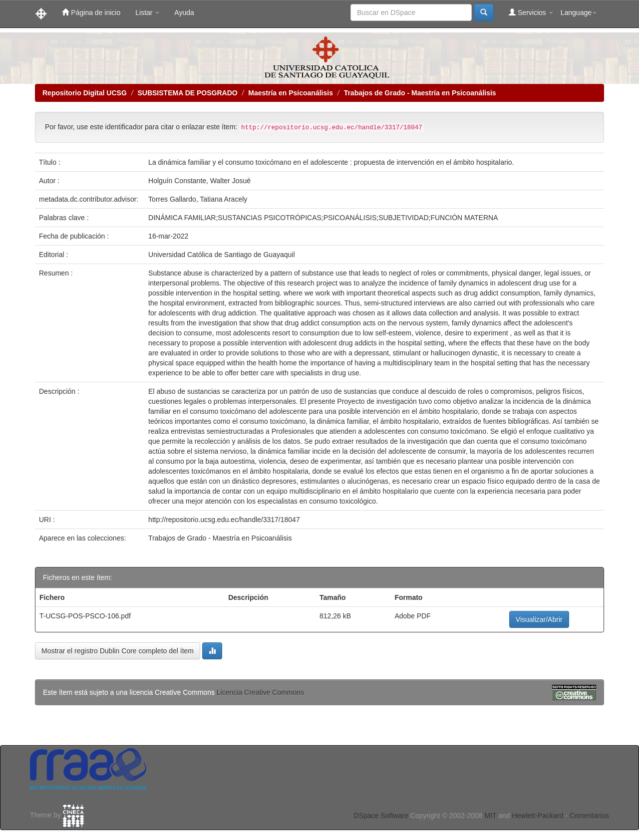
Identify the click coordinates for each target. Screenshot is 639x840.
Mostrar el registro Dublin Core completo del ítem (118, 651)
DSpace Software (381, 816)
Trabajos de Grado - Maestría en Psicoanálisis (420, 93)
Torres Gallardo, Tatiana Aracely (198, 199)
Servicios (531, 12)
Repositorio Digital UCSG (85, 93)
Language (579, 12)
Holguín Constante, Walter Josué (199, 181)
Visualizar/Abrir (539, 619)
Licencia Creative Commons (260, 692)
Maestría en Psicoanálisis (291, 93)
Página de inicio (91, 12)
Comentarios (589, 816)
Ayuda (184, 12)
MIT (490, 816)
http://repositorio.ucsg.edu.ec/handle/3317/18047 (224, 520)
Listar (147, 12)
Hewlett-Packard (537, 816)
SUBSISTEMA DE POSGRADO (187, 93)
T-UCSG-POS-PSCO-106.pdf (85, 616)
